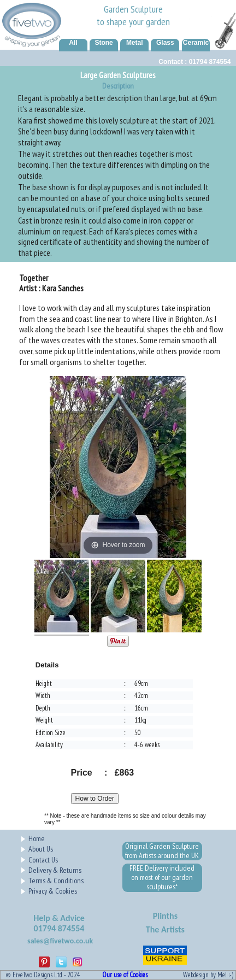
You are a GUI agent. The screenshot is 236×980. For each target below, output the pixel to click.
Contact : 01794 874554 (194, 62)
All (73, 43)
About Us (41, 849)
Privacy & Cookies (53, 891)
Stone (104, 43)
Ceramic (196, 43)
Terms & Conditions (56, 881)
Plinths (165, 916)
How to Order (95, 799)
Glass (165, 43)
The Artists (165, 929)
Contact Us (43, 860)
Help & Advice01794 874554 (59, 923)
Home (37, 838)
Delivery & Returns (55, 870)
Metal (135, 43)
